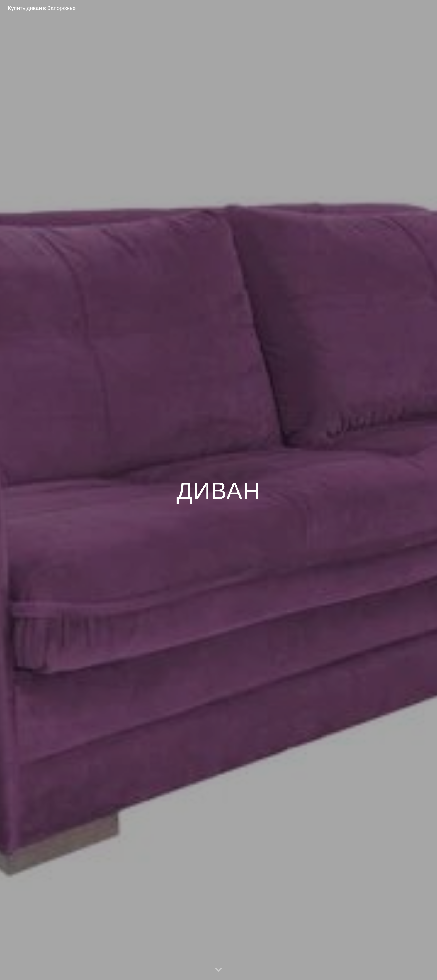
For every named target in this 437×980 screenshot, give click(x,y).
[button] (219, 970)
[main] (219, 490)
